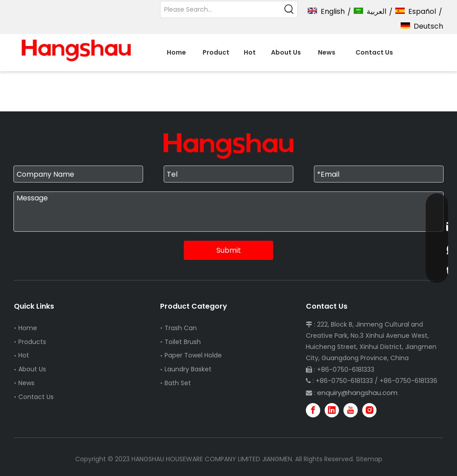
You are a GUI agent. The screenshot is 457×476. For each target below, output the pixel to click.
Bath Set (178, 383)
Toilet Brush (183, 342)
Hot (24, 355)
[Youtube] (351, 410)
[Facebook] (313, 410)
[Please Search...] (221, 9)
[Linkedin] (332, 410)
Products (32, 342)
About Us (32, 369)
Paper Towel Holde (193, 355)
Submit (229, 250)
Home (28, 328)
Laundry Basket (188, 369)
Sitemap (369, 459)
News (26, 383)
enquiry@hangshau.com (357, 393)
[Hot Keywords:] (289, 9)
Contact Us (36, 397)
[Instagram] (369, 410)
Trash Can (181, 328)
